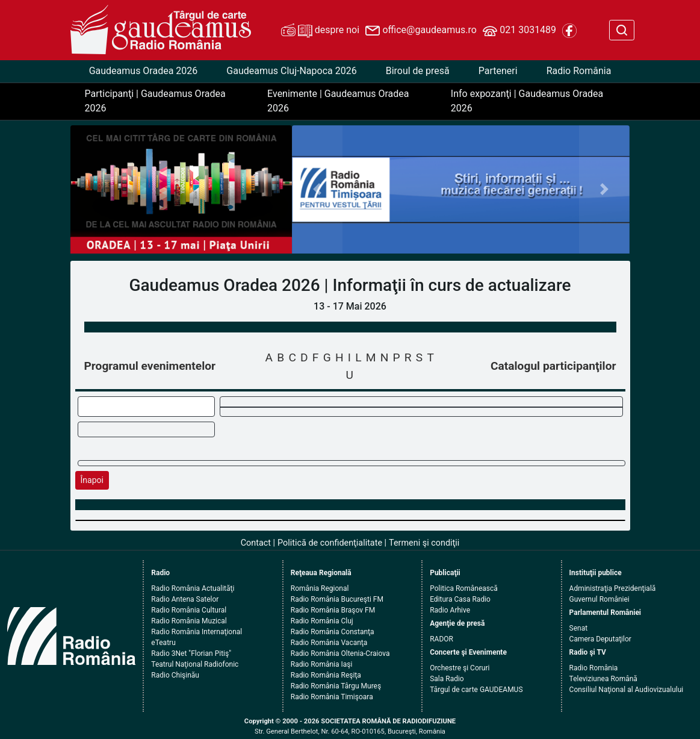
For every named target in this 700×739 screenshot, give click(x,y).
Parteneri (498, 71)
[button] (317, 190)
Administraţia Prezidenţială (613, 588)
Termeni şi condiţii (424, 543)
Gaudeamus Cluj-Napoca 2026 (291, 71)
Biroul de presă (418, 71)
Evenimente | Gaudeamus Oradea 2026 (338, 101)
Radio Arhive (450, 610)
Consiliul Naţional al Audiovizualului (627, 690)
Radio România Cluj (322, 621)
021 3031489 (519, 31)
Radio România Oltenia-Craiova (340, 653)
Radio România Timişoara (332, 697)
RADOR (441, 639)
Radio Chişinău (175, 675)
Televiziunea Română (603, 679)
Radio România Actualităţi (193, 588)
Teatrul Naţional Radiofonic (195, 664)
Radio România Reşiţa (326, 675)
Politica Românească (464, 588)
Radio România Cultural (189, 610)
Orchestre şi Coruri (460, 668)
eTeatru (163, 643)
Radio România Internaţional (197, 632)
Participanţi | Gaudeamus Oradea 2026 (155, 101)
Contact (256, 543)
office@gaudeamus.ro (421, 31)
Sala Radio (447, 679)
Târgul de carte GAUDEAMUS (476, 690)
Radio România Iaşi (322, 664)
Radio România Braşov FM (333, 610)
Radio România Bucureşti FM (337, 599)
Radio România (579, 71)
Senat (579, 628)
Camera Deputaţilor (600, 639)
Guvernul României (599, 599)
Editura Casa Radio (460, 599)
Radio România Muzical (189, 621)
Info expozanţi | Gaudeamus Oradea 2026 (527, 101)
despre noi (320, 31)
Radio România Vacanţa (329, 643)
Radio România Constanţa (333, 632)
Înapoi (92, 480)
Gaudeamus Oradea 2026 (144, 71)
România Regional (320, 588)
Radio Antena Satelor (185, 599)
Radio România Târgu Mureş (336, 686)
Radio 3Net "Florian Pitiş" (191, 653)
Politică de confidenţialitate (330, 543)
